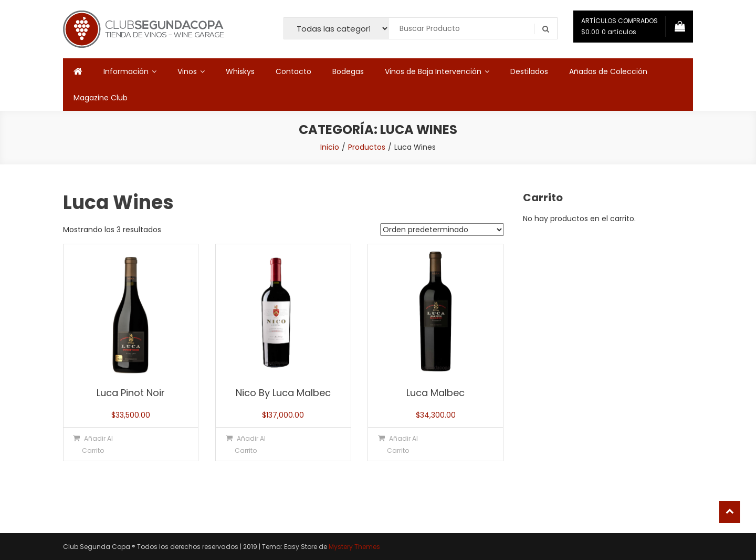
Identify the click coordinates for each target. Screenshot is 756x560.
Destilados (529, 71)
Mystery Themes (354, 547)
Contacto (293, 71)
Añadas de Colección (608, 71)
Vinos (187, 71)
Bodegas (348, 71)
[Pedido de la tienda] (442, 230)
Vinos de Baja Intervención (433, 71)
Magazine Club (101, 98)
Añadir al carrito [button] (97, 444)
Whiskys (240, 71)
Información (126, 71)
